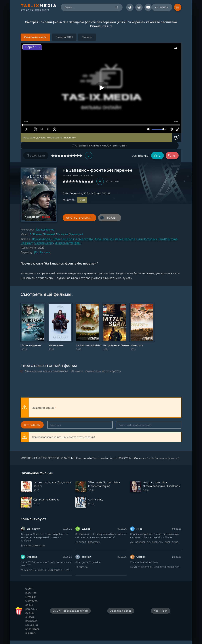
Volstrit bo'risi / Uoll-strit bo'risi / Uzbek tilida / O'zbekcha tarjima (156, 567)
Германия (76, 193)
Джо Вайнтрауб (168, 239)
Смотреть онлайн (79, 218)
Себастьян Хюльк (64, 239)
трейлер (109, 218)
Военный (50, 234)
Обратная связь (121, 611)
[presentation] (97, 408)
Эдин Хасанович (147, 239)
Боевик (38, 234)
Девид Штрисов (125, 239)
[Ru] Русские (42, 252)
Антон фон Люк (104, 239)
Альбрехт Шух (85, 239)
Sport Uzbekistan (33, 546)
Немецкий (77, 234)
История (63, 234)
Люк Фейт (27, 243)
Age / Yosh (161, 611)
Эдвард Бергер (45, 229)
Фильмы (139, 458)
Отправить (32, 425)
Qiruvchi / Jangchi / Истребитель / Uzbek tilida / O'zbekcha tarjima (46, 570)
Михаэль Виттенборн (68, 243)
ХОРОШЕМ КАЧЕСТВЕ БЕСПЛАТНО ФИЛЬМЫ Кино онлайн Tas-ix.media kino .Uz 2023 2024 (76, 458)
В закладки (36, 156)
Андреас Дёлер (44, 243)
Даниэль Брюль (42, 239)
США (66, 193)
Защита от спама (43, 408)
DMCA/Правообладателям (70, 611)
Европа (82, 567)
